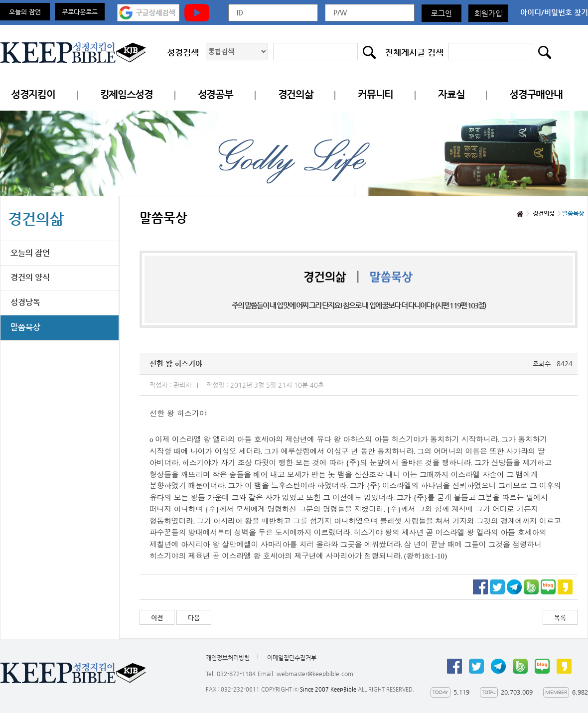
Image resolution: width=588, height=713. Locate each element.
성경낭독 (25, 302)
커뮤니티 (375, 94)
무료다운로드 (80, 12)
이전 (157, 618)
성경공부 (216, 94)
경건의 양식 (30, 277)
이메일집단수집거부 (292, 658)
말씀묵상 (25, 327)
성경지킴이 (33, 94)
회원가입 (488, 13)
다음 (194, 618)
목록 (560, 618)
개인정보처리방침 (228, 658)
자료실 (451, 94)
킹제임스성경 (127, 94)
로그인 (441, 13)
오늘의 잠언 (25, 12)
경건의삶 (296, 94)
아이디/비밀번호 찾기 (554, 12)
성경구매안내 (536, 94)
